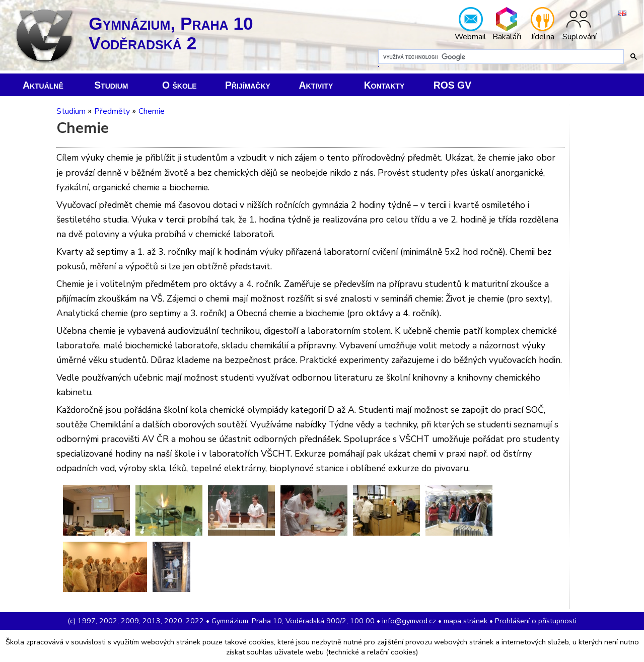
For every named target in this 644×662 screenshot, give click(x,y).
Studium (71, 111)
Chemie (152, 111)
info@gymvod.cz (409, 621)
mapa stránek (466, 621)
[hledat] (500, 57)
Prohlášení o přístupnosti (536, 621)
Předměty (112, 111)
